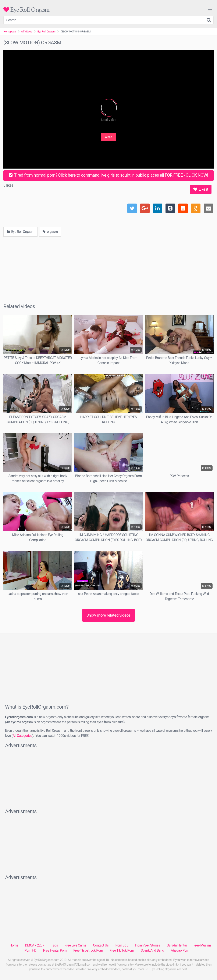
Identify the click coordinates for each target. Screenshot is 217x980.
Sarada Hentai (177, 945)
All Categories (22, 736)
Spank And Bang (152, 950)
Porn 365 (122, 945)
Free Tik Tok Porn (122, 950)
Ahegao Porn (180, 950)
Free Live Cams (75, 945)
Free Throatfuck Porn (88, 950)
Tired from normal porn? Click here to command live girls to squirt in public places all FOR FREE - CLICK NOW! (108, 175)
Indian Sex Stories (147, 945)
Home (14, 945)
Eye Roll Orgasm (26, 10)
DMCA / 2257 (35, 945)
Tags (54, 945)
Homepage (10, 31)
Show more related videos (109, 615)
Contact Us (101, 945)
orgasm (50, 232)
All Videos (27, 31)
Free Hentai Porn (55, 950)
